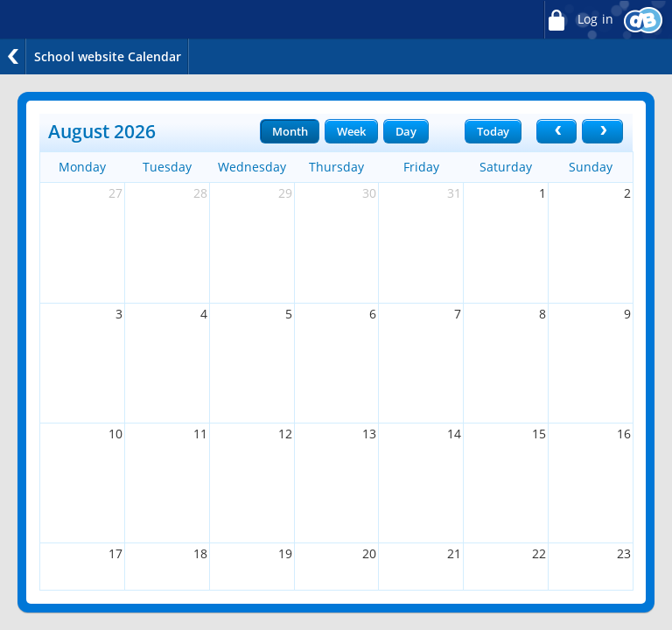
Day (406, 131)
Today (493, 131)
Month (290, 131)
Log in (578, 20)
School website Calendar (108, 56)
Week (351, 131)
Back (13, 56)
